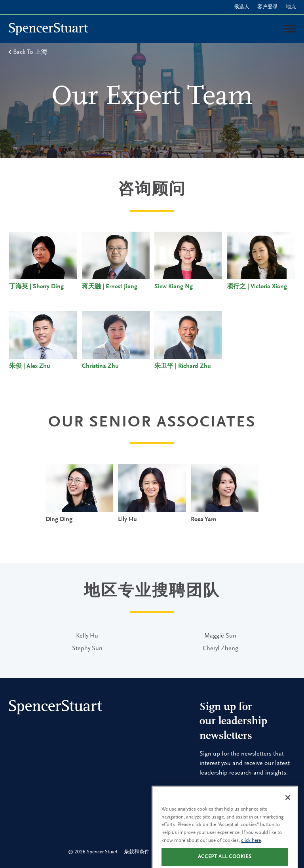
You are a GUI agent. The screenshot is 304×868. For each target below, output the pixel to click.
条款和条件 (137, 852)
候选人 (242, 7)
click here (251, 846)
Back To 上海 (30, 52)
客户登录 (268, 7)
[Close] (288, 803)
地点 (291, 7)
